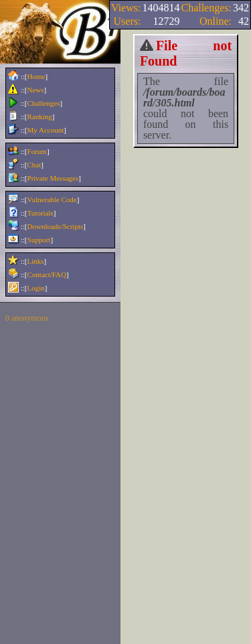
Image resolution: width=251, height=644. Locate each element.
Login (36, 288)
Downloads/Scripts (56, 226)
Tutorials (40, 213)
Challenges (44, 103)
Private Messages (53, 178)
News (36, 90)
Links (36, 261)
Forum (37, 151)
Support (39, 240)
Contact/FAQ (47, 274)
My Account (46, 130)
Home (36, 76)
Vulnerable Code (52, 199)
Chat (34, 165)
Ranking (40, 116)
